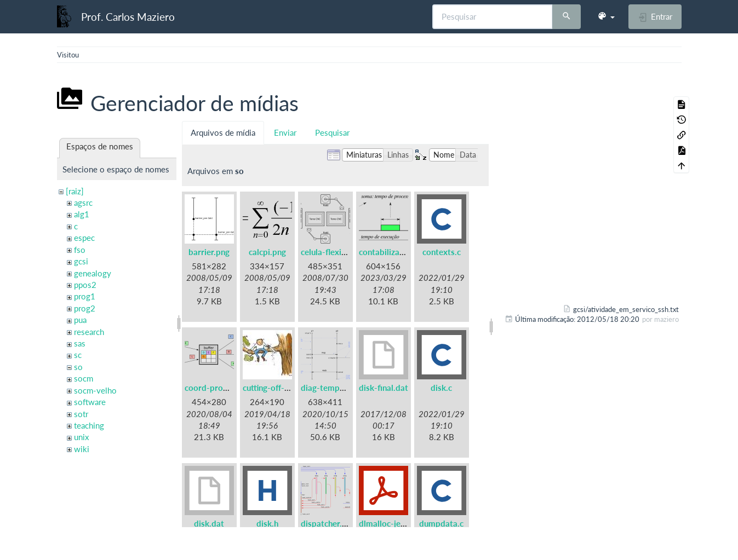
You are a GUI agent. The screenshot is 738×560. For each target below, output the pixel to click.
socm (84, 378)
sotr (81, 414)
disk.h (267, 523)
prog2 (85, 308)
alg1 (82, 214)
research (89, 332)
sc (78, 355)
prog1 (85, 296)
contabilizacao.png (394, 252)
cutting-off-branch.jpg (283, 388)
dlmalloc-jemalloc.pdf (399, 523)
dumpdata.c (441, 523)
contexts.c (442, 252)
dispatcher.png (328, 523)
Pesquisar (332, 132)
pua (80, 320)
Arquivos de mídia (223, 132)
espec (84, 238)
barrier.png (209, 252)
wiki (82, 449)
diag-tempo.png (331, 388)
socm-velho (95, 390)
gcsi (81, 261)
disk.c (441, 388)
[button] (606, 16)
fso (80, 250)
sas (80, 343)
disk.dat (209, 523)
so (78, 367)
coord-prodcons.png (223, 388)
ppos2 (85, 285)
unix (81, 437)
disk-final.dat (384, 388)
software (90, 402)
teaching (89, 425)
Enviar (285, 132)
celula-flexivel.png (334, 252)
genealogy (93, 273)
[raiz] (75, 191)
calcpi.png (267, 252)
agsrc (83, 203)
